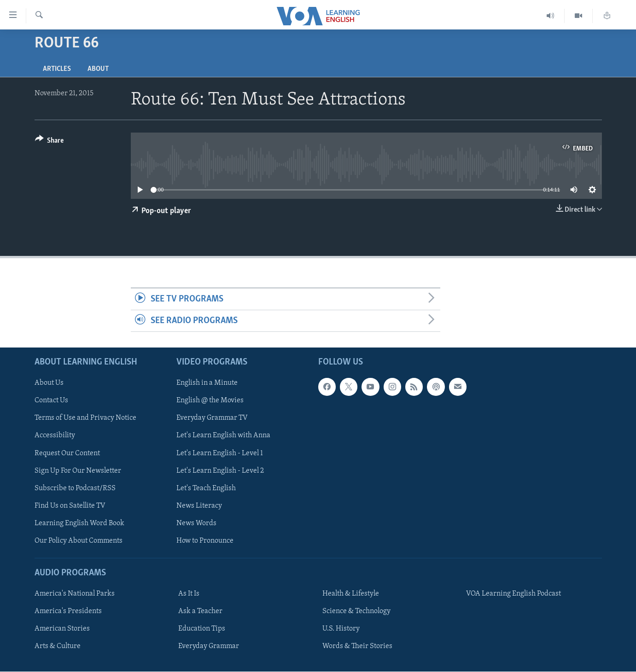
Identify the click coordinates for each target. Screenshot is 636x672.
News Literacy (199, 506)
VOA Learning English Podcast (513, 594)
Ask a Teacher (200, 611)
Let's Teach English (206, 488)
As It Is (189, 594)
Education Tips (202, 629)
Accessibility (55, 436)
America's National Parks (75, 594)
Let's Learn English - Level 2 (220, 471)
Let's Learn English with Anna (223, 436)
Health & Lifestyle (351, 594)
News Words (196, 523)
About (98, 69)
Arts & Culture (58, 647)
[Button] (50, 142)
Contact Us (51, 401)
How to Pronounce (205, 541)
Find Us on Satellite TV (70, 506)
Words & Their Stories (357, 647)
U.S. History (341, 629)
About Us (49, 383)
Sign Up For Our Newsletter (78, 471)
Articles (57, 69)
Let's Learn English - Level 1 (220, 453)
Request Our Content (67, 453)
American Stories (62, 629)
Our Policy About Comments (79, 541)
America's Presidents (68, 611)
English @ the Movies (210, 401)
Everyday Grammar (209, 647)
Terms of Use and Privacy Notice (85, 418)
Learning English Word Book (79, 523)
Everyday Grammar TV (212, 418)
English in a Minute (207, 383)
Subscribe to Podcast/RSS (75, 488)
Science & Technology (356, 611)
